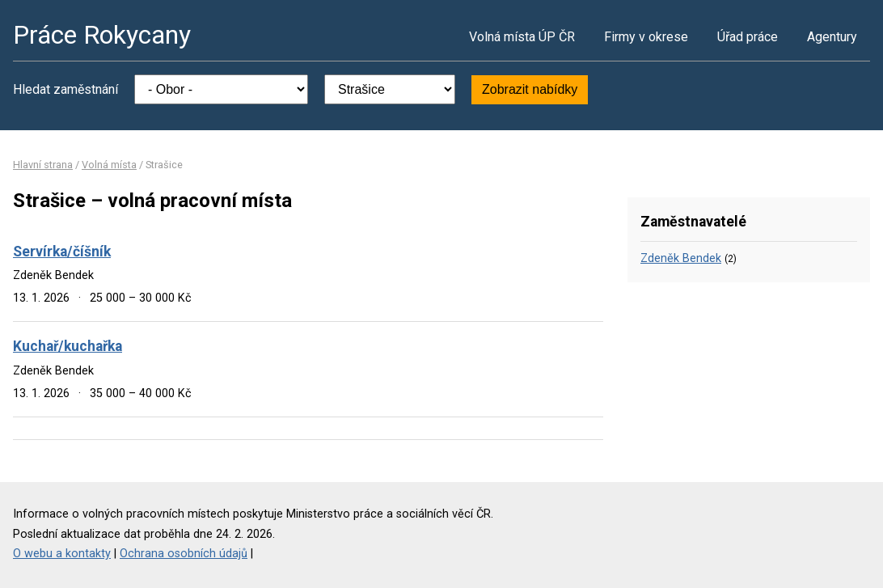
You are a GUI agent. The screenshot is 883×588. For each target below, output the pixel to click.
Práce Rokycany (102, 35)
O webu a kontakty (62, 554)
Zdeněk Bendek (681, 258)
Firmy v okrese (646, 37)
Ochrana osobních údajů (184, 554)
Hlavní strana (43, 165)
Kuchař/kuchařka (68, 346)
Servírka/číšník (62, 252)
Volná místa (109, 165)
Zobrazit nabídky (530, 89)
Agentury (832, 37)
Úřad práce (748, 37)
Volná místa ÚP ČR (522, 37)
